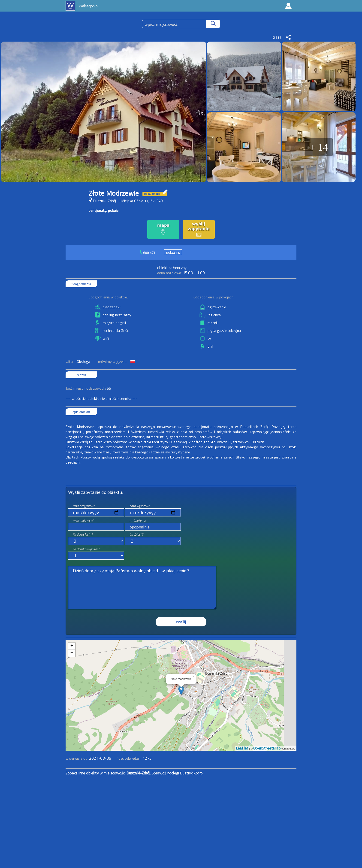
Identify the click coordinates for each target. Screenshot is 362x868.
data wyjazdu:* (140, 506)
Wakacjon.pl (89, 6)
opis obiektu (81, 412)
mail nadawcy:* (83, 520)
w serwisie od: (77, 758)
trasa (277, 37)
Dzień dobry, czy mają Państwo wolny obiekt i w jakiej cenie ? (142, 588)
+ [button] (72, 646)
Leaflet (242, 748)
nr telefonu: (138, 520)
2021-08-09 (100, 758)
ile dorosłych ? (83, 534)
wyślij (181, 622)
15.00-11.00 (181, 273)
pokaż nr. (173, 252)
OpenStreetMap (267, 748)
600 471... (151, 253)
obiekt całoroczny (172, 268)
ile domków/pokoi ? (86, 549)
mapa (181, 642)
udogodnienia (81, 284)
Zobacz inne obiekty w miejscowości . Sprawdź (116, 773)
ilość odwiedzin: (134, 758)
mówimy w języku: (113, 361)
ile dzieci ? (136, 534)
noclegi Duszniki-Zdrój (185, 773)
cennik (81, 375)
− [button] (72, 653)
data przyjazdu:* (84, 506)
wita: (70, 361)
